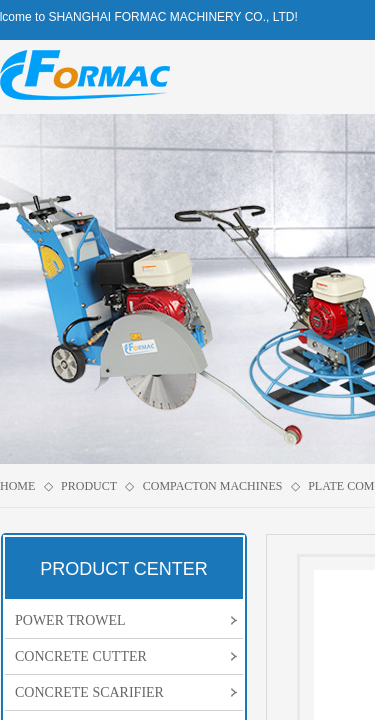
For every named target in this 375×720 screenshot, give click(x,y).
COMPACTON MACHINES (213, 486)
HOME (17, 486)
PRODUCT (89, 486)
